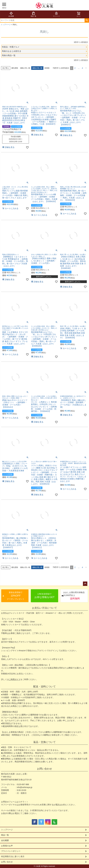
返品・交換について (44, 742)
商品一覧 (33, 14)
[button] (86, 68)
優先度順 (15, 68)
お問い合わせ (44, 769)
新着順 (47, 68)
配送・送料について (44, 687)
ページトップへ (85, 584)
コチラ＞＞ (23, 802)
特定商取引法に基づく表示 (13, 856)
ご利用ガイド (15, 679)
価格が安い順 (25, 68)
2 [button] (75, 68)
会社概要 (11, 14)
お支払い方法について (44, 608)
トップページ (6, 25)
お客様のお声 (7, 846)
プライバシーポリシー (11, 851)
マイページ (56, 14)
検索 (87, 20)
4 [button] (82, 68)
